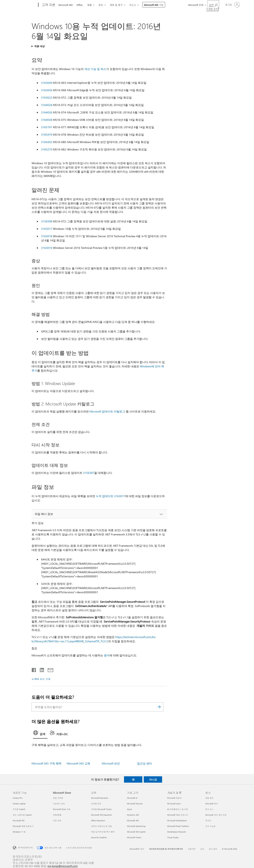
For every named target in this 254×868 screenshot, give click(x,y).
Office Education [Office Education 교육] (98, 820)
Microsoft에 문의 (137, 849)
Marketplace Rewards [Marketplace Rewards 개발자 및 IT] (177, 832)
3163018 (47, 236)
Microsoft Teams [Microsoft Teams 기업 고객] (134, 837)
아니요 (153, 779)
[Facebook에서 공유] (34, 669)
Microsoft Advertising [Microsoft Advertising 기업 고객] (136, 826)
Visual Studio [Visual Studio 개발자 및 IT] (173, 837)
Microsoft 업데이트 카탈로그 (107, 411)
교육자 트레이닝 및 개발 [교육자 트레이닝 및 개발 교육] (102, 826)
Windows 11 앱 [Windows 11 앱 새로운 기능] (19, 832)
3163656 (47, 90)
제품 (89, 5)
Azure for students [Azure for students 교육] (99, 837)
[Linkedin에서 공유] (40, 669)
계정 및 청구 (116, 5)
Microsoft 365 (66, 5)
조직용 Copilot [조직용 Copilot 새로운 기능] (19, 809)
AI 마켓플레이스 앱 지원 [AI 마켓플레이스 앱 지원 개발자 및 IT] (178, 809)
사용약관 (192, 849)
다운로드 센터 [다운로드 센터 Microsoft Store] (59, 804)
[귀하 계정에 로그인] (232, 5)
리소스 (133, 5)
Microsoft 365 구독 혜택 (46, 763)
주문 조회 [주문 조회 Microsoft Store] (57, 820)
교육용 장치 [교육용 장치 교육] (96, 804)
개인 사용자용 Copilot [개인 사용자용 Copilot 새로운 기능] (22, 815)
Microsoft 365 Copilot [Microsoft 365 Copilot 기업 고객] (136, 832)
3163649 (47, 83)
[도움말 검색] (213, 4)
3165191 (47, 127)
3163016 (47, 248)
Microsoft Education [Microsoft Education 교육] (100, 798)
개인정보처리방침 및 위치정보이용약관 (166, 849)
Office (80, 5)
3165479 (47, 134)
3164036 (47, 112)
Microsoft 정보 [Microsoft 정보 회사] (212, 804)
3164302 (47, 142)
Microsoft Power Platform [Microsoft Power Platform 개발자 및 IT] (178, 826)
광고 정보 (213, 849)
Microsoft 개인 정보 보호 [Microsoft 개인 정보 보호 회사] (216, 815)
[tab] (40, 734)
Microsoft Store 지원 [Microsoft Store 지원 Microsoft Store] (62, 809)
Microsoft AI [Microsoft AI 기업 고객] (132, 798)
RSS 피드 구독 (43, 679)
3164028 (47, 105)
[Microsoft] (25, 5)
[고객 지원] (48, 5)
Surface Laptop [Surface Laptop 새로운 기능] (19, 804)
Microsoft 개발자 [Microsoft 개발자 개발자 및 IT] (174, 798)
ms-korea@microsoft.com (63, 866)
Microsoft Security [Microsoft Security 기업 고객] (135, 804)
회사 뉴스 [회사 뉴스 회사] (209, 809)
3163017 (47, 229)
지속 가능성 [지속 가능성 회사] (210, 826)
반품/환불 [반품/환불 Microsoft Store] (57, 815)
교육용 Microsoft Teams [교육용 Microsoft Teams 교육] (101, 809)
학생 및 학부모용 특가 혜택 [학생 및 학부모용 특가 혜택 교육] (103, 832)
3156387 (89, 473)
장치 (101, 5)
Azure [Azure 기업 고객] (129, 809)
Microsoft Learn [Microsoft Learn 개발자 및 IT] (174, 804)
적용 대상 (39, 46)
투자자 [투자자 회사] (208, 820)
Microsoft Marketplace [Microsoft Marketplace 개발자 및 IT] (177, 820)
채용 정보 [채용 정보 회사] (209, 798)
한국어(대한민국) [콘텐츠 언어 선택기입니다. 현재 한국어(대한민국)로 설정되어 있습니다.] (25, 847)
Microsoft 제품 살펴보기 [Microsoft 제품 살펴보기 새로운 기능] (23, 826)
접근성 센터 (144, 763)
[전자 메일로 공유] (49, 669)
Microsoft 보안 (111, 763)
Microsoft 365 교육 (78, 763)
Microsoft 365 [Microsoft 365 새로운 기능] (19, 820)
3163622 (47, 97)
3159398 (47, 221)
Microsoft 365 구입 (154, 5)
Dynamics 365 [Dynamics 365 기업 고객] (133, 815)
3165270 (47, 149)
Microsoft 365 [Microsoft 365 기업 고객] (133, 820)
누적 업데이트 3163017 (111, 496)
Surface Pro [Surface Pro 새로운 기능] (18, 798)
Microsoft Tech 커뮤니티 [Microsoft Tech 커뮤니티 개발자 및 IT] (178, 815)
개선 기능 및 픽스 (95, 69)
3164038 (47, 120)
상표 (202, 849)
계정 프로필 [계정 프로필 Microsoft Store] (58, 798)
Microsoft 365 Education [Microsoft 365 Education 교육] (101, 815)
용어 (107, 655)
